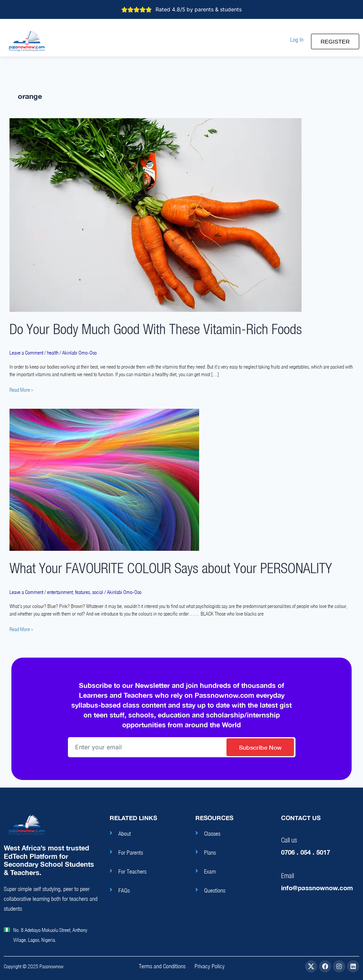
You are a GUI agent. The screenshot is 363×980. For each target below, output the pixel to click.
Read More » (21, 389)
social (98, 592)
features (82, 592)
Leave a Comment (26, 353)
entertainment (60, 592)
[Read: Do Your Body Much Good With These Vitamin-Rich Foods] (156, 214)
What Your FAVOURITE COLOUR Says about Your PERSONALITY (171, 568)
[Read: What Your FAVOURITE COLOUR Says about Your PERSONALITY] (104, 480)
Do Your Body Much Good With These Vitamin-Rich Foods (156, 329)
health (53, 353)
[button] (297, 40)
